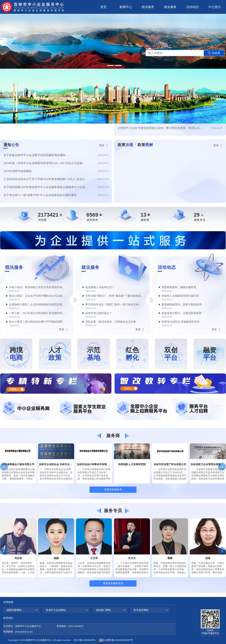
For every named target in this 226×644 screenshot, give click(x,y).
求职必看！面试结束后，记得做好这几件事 (111, 322)
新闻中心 (126, 7)
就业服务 (170, 7)
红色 (132, 354)
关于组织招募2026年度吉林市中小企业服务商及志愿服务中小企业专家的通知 (47, 187)
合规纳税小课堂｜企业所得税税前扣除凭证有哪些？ (38, 305)
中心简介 (215, 7)
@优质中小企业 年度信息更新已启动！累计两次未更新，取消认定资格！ (161, 128)
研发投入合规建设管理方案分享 (180, 296)
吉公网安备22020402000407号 (116, 640)
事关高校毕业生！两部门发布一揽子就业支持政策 (114, 305)
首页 (103, 7)
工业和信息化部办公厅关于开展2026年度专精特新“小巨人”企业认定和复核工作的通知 (47, 179)
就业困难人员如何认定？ (100, 287)
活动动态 (192, 7)
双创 (171, 354)
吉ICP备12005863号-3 (85, 640)
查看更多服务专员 (113, 583)
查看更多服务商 (113, 490)
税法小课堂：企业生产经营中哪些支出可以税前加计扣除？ (38, 296)
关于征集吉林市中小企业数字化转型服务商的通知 (34, 155)
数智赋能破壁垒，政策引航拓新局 (182, 305)
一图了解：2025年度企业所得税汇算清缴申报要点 (38, 313)
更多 (104, 145)
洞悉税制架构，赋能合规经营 (179, 287)
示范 (94, 354)
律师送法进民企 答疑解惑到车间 (181, 322)
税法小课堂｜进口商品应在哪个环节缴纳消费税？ (38, 322)
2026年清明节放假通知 (18, 171)
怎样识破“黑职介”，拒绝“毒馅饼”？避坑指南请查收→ (114, 296)
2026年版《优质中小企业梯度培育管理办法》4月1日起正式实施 (43, 163)
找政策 (214, 53)
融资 (210, 354)
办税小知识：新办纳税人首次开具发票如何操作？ (38, 287)
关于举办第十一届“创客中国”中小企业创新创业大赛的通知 (40, 195)
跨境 (16, 354)
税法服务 (148, 7)
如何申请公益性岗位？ (99, 313)
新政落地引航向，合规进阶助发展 (182, 313)
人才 (55, 354)
